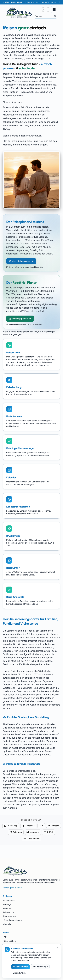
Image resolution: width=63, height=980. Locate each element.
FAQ (5, 937)
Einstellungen (19, 973)
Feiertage (7, 904)
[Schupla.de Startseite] (22, 12)
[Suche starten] (55, 16)
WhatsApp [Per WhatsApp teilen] (11, 826)
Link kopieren (31, 839)
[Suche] (44, 16)
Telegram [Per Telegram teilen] (16, 832)
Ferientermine (9, 900)
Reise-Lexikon (9, 941)
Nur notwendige (40, 967)
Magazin (7, 924)
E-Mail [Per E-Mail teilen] (49, 832)
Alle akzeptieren (21, 967)
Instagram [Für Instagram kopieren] (33, 832)
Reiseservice (9, 912)
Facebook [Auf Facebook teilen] (28, 826)
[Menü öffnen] (54, 10)
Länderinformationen (12, 920)
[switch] (43, 10)
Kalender (7, 908)
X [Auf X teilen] (41, 826)
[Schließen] (57, 948)
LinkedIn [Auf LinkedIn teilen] (54, 826)
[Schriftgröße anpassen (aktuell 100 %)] (48, 10)
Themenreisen (9, 916)
